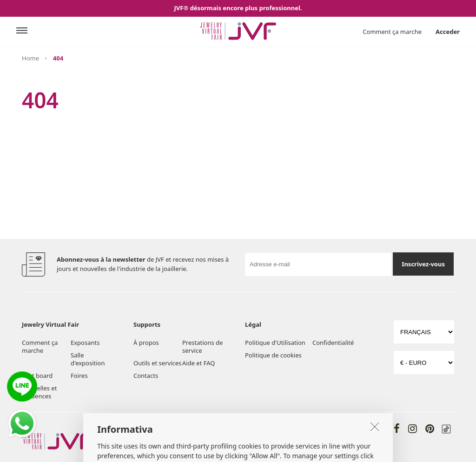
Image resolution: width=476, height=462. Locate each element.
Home (30, 58)
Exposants (85, 343)
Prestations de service (202, 346)
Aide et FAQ (198, 363)
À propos (146, 343)
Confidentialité (333, 343)
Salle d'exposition (88, 359)
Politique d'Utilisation (275, 343)
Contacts (146, 376)
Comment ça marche (392, 32)
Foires (79, 376)
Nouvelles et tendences (39, 392)
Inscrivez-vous (423, 264)
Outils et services (157, 363)
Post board (37, 376)
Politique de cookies (273, 355)
